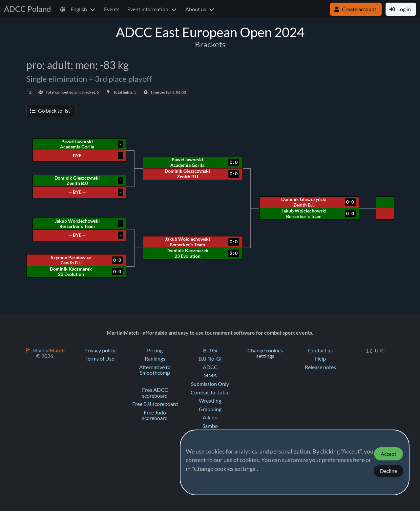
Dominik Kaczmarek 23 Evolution (187, 253)
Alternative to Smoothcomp (155, 370)
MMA (210, 375)
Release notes (320, 367)
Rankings (155, 359)
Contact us (320, 350)
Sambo (210, 426)
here (359, 460)
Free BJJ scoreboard (155, 404)
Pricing (155, 350)
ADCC (210, 367)
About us (196, 9)
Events (112, 9)
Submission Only (210, 384)
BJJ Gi (210, 350)
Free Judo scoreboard (155, 415)
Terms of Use (100, 359)
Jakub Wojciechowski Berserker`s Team (304, 213)
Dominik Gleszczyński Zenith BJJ (304, 202)
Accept (388, 454)
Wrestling (210, 401)
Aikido (210, 417)
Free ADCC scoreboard (155, 393)
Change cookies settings (265, 353)
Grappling (210, 409)
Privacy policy (100, 350)
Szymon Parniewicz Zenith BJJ (71, 260)
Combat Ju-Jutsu (210, 392)
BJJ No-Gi (210, 359)
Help (320, 359)
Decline (388, 471)
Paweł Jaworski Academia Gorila (187, 162)
